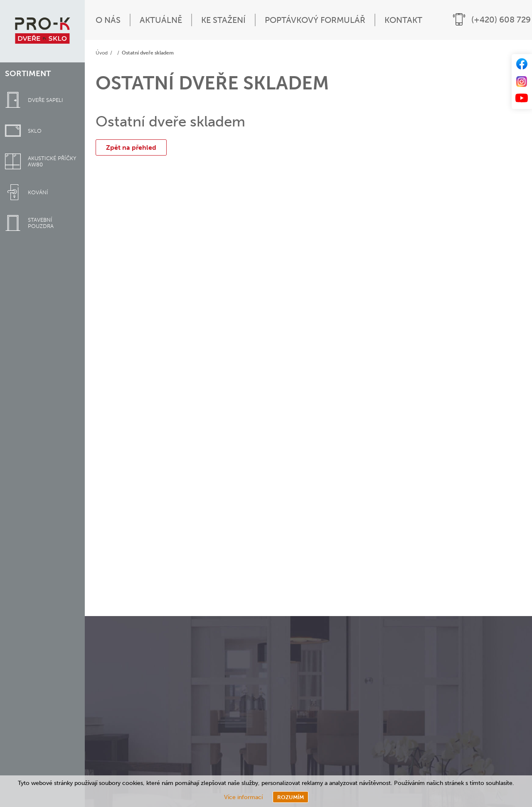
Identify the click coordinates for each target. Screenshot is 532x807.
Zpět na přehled (131, 147)
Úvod (102, 53)
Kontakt (403, 20)
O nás (108, 20)
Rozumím (291, 797)
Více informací (243, 797)
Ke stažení (223, 20)
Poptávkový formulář (315, 20)
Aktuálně (161, 20)
